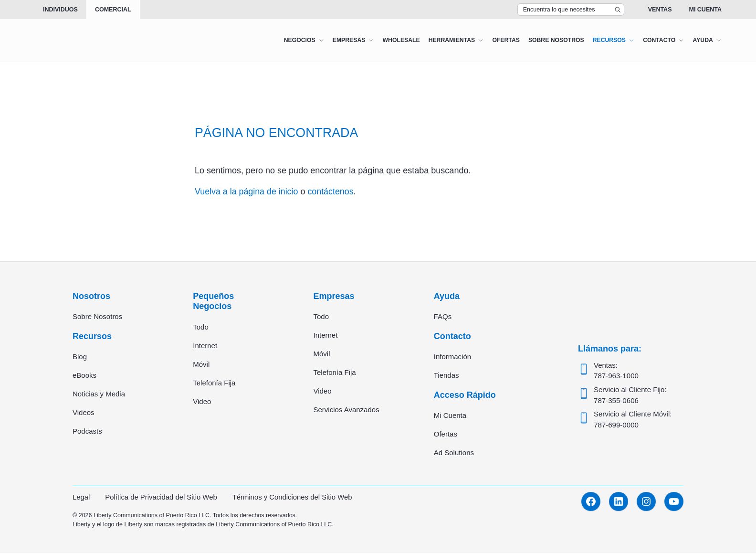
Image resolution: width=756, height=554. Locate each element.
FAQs (443, 317)
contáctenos (332, 192)
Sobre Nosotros (97, 317)
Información (452, 357)
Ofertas (446, 435)
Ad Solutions (454, 453)
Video (202, 401)
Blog (80, 357)
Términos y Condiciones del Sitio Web (294, 498)
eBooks (84, 376)
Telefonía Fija (214, 383)
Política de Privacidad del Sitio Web (162, 498)
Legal (81, 498)
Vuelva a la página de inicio (247, 192)
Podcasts (87, 431)
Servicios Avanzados (346, 410)
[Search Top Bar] (571, 10)
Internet (205, 346)
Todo (201, 327)
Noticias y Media (99, 394)
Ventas (660, 10)
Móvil (201, 364)
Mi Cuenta (705, 10)
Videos (84, 413)
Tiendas (446, 376)
